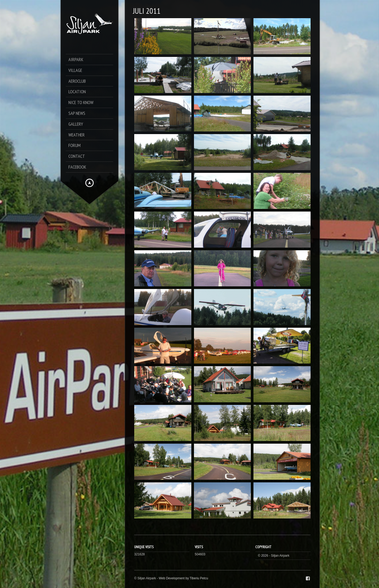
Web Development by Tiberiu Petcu (183, 578)
